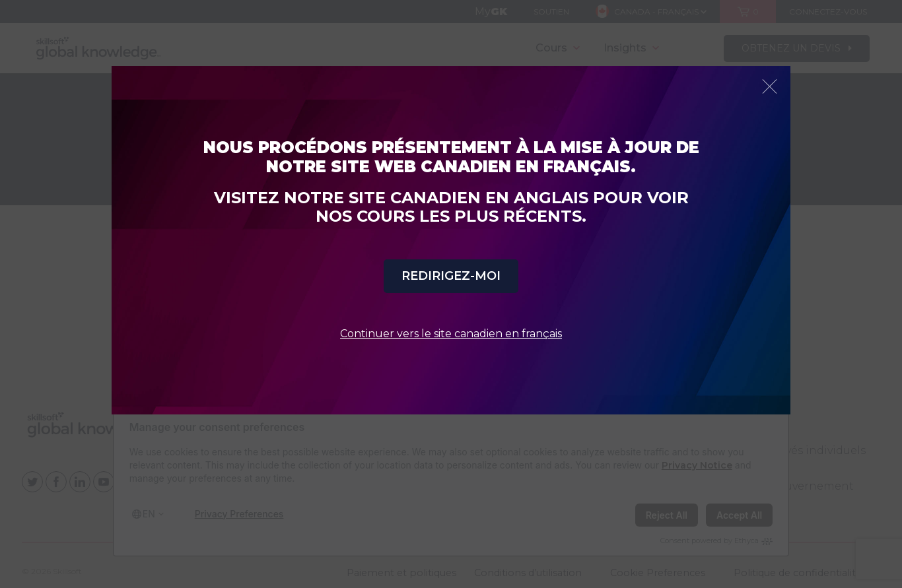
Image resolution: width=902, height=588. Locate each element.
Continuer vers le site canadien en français (451, 334)
